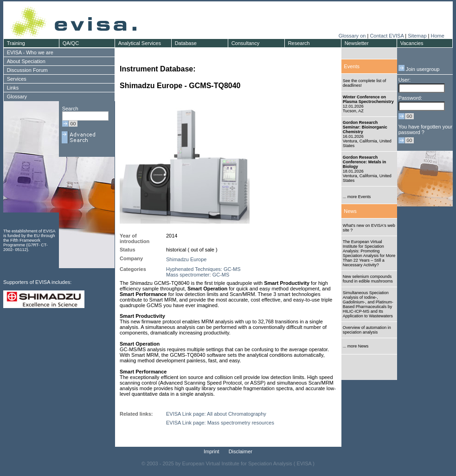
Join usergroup (419, 69)
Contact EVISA (387, 36)
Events (352, 66)
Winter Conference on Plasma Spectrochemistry (368, 99)
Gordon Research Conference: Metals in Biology (365, 162)
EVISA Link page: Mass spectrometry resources (220, 423)
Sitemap (417, 36)
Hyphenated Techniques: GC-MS (203, 269)
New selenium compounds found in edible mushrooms (368, 279)
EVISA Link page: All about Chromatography (216, 414)
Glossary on (353, 36)
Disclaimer (241, 451)
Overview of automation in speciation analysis (367, 330)
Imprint (212, 451)
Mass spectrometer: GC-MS (198, 275)
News (350, 211)
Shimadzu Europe (186, 259)
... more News (356, 346)
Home (437, 36)
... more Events (357, 197)
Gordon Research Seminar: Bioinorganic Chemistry (365, 127)
